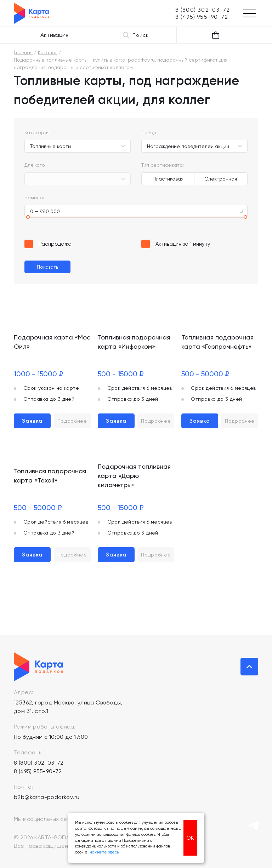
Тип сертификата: (163, 165)
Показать (47, 267)
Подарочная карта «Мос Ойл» (52, 342)
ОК (190, 838)
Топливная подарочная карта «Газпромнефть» (217, 342)
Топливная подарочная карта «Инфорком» (134, 342)
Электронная (221, 179)
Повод (149, 132)
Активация (54, 35)
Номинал (35, 198)
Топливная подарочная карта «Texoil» (50, 476)
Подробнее (72, 421)
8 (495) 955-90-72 (38, 771)
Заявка (32, 421)
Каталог (48, 52)
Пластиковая (168, 179)
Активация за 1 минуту (183, 244)
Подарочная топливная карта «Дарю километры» (134, 476)
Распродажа (55, 244)
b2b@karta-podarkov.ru (47, 797)
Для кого (35, 165)
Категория (37, 132)
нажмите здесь (104, 852)
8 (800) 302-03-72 (39, 763)
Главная (23, 52)
